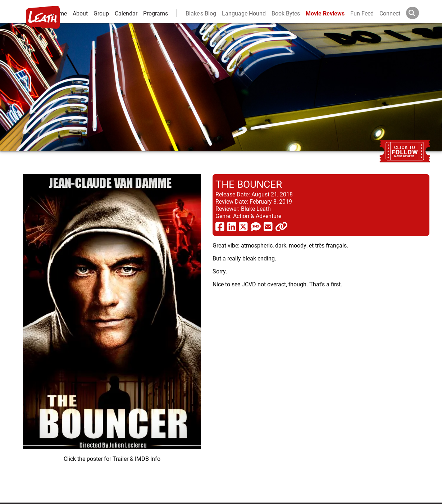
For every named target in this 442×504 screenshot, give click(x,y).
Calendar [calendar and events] (126, 13)
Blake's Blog (201, 13)
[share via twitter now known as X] (243, 226)
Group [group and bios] (101, 13)
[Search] (418, 13)
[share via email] (268, 226)
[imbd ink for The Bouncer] (112, 333)
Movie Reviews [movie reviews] (325, 13)
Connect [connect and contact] (390, 13)
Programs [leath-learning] (156, 13)
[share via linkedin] (232, 226)
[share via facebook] (220, 226)
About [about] (80, 13)
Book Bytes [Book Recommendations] (286, 13)
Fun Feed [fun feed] (362, 13)
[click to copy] (281, 226)
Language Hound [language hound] (244, 13)
